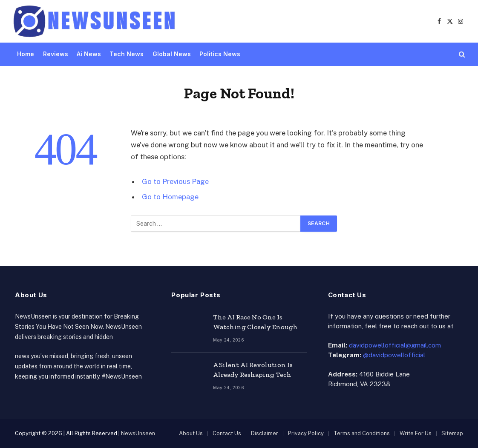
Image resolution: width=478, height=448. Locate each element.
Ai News (89, 54)
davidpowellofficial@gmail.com (395, 345)
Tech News (127, 54)
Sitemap (452, 433)
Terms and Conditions (362, 433)
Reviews (56, 54)
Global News (172, 54)
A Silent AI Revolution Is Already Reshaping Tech (253, 370)
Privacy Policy (306, 433)
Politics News (220, 54)
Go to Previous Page (175, 181)
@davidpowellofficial (394, 355)
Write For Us (416, 433)
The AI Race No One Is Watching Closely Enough (255, 322)
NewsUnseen (138, 433)
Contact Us (227, 433)
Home (26, 54)
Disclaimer (265, 433)
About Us (191, 433)
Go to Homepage (170, 197)
